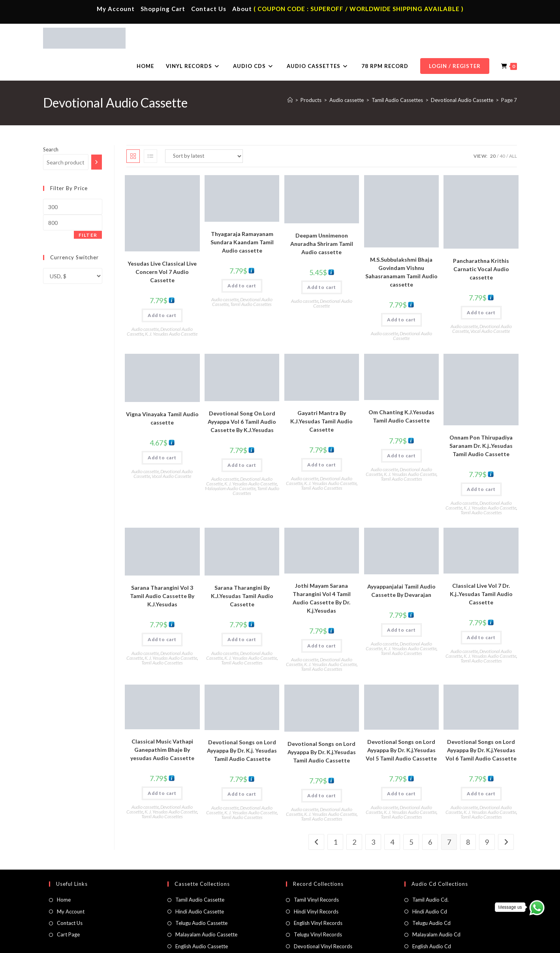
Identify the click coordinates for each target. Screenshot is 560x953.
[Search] (97, 134)
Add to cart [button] (162, 287)
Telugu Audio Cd (431, 895)
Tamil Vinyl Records (316, 872)
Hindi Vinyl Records (316, 883)
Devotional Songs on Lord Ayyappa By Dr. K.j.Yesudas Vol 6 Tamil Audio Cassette (481, 722)
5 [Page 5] (411, 814)
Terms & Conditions (373, 944)
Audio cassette (145, 301)
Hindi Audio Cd (430, 883)
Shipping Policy (449, 944)
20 (493, 128)
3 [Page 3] (373, 814)
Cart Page (68, 906)
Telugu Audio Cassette (201, 895)
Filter (88, 207)
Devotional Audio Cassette (333, 275)
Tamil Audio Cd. (430, 872)
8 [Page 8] (468, 814)
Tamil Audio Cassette (200, 872)
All (513, 128)
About (242, 9)
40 (502, 128)
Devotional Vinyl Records (323, 918)
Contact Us (209, 9)
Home (64, 872)
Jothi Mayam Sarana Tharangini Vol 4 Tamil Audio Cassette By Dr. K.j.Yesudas (322, 570)
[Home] (290, 72)
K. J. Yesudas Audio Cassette (171, 306)
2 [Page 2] (354, 814)
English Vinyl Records (318, 895)
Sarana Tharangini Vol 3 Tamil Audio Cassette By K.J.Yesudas (162, 568)
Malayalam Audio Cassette (230, 460)
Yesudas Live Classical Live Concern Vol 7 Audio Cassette (162, 244)
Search (51, 121)
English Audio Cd (432, 918)
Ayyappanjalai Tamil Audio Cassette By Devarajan (401, 562)
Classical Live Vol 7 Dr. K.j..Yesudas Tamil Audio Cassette (481, 566)
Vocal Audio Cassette (490, 303)
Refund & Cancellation (493, 944)
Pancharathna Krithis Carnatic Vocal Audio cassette (481, 241)
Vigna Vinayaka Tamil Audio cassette (162, 390)
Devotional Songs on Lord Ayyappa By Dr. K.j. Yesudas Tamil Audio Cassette (242, 722)
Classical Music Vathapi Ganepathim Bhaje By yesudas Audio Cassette (162, 722)
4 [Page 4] (392, 814)
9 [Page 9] (487, 814)
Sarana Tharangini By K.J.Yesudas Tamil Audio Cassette (242, 568)
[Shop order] (204, 128)
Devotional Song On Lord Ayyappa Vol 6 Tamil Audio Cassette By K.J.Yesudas (242, 393)
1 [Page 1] (335, 814)
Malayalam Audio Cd (436, 906)
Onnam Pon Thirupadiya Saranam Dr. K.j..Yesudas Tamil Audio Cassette (481, 418)
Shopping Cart (163, 9)
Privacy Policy (414, 944)
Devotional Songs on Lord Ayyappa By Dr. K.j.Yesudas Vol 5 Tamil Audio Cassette (401, 722)
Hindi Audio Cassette (200, 883)
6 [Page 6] (430, 814)
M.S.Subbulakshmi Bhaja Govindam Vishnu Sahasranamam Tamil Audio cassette (401, 244)
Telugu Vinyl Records (318, 906)
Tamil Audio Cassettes (251, 276)
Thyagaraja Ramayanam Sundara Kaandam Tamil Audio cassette (242, 214)
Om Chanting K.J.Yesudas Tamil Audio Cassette (401, 388)
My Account (116, 9)
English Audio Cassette (202, 918)
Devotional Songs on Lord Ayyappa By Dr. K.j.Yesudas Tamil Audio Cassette (322, 724)
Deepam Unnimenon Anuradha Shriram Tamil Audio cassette (322, 216)
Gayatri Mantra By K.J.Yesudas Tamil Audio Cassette (321, 393)
